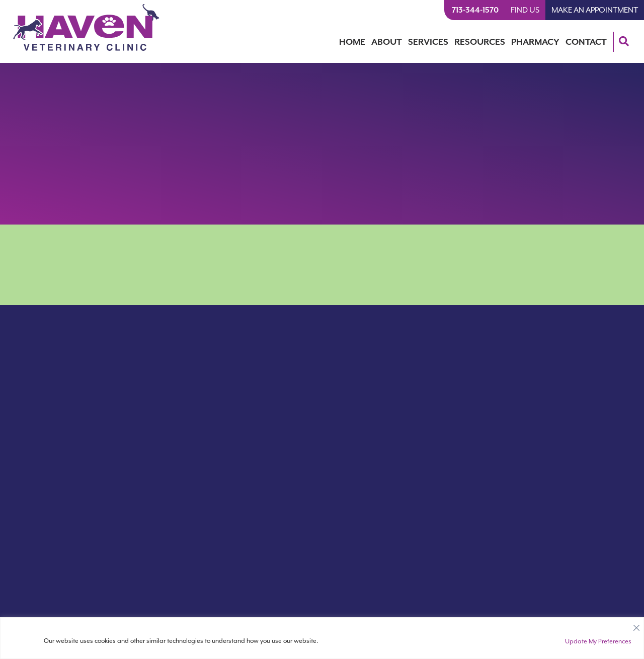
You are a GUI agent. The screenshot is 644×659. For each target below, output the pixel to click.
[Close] (636, 625)
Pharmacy (535, 42)
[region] (322, 638)
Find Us (525, 10)
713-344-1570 (475, 10)
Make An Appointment (595, 10)
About (387, 42)
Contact (586, 42)
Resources (480, 42)
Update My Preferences (598, 641)
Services (428, 42)
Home (352, 42)
